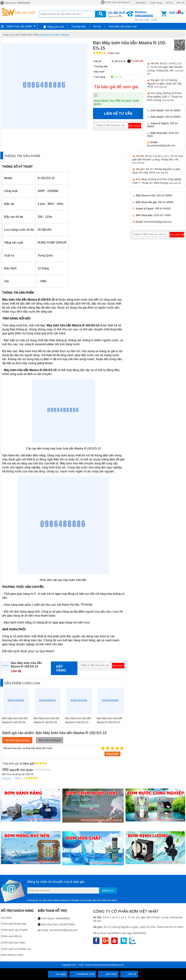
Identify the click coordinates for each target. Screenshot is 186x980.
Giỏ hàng (176, 13)
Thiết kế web (91, 965)
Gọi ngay (58, 974)
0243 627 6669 (162, 215)
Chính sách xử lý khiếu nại (16, 949)
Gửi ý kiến (112, 754)
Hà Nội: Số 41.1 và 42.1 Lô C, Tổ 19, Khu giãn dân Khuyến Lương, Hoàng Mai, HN (158, 159)
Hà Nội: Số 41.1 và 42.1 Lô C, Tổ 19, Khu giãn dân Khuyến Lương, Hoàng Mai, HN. (165, 68)
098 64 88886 (173, 110)
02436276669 (67, 924)
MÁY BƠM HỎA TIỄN (27, 35)
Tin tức (97, 27)
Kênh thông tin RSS (12, 955)
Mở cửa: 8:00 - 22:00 (148, 16)
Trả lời (6, 779)
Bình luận (114, 53)
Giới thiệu (140, 3)
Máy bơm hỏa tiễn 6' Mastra (55, 35)
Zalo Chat (108, 974)
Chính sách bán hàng (116, 2)
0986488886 (63, 918)
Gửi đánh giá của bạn (17, 740)
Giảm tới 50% (116, 14)
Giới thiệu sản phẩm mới (123, 27)
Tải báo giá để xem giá (116, 87)
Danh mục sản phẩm (19, 26)
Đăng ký (108, 891)
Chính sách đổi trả (11, 936)
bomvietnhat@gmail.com (161, 145)
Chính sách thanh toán (14, 924)
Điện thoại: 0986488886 (15, 3)
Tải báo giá (135, 61)
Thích (16, 778)
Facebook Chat (83, 974)
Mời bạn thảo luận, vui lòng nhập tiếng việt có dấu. (51, 752)
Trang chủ (8, 35)
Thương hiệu (79, 27)
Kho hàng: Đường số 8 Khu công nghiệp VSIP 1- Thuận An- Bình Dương (165, 97)
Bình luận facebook (50, 740)
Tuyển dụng (156, 3)
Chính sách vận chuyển (14, 930)
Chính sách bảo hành (13, 943)
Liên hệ (180, 3)
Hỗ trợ (169, 3)
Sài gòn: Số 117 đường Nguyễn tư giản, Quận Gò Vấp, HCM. (165, 83)
